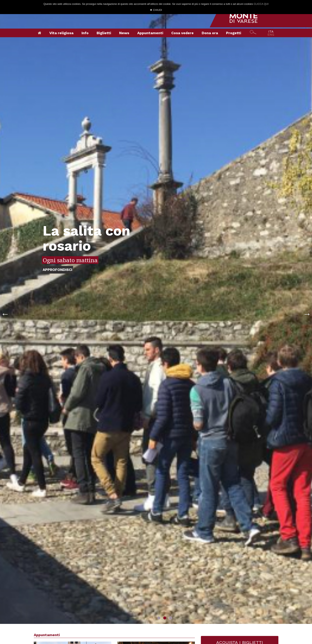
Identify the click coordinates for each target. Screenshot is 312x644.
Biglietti (104, 33)
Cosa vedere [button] (182, 33)
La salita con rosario (86, 238)
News (124, 33)
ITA (271, 31)
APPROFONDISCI (57, 270)
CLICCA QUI (261, 4)
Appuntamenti (150, 33)
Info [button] (85, 33)
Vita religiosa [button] (61, 33)
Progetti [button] (234, 33)
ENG (271, 34)
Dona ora (210, 33)
